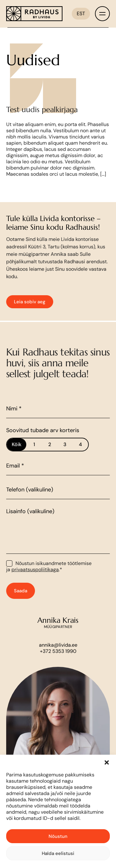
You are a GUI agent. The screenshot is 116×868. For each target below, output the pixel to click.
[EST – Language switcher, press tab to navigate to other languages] (81, 14)
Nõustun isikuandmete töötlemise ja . (49, 575)
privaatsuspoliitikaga (35, 578)
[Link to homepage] (34, 14)
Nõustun (58, 836)
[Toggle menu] (102, 14)
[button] (107, 762)
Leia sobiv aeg (30, 310)
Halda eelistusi (58, 853)
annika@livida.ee (58, 654)
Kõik (17, 453)
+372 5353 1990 (58, 660)
